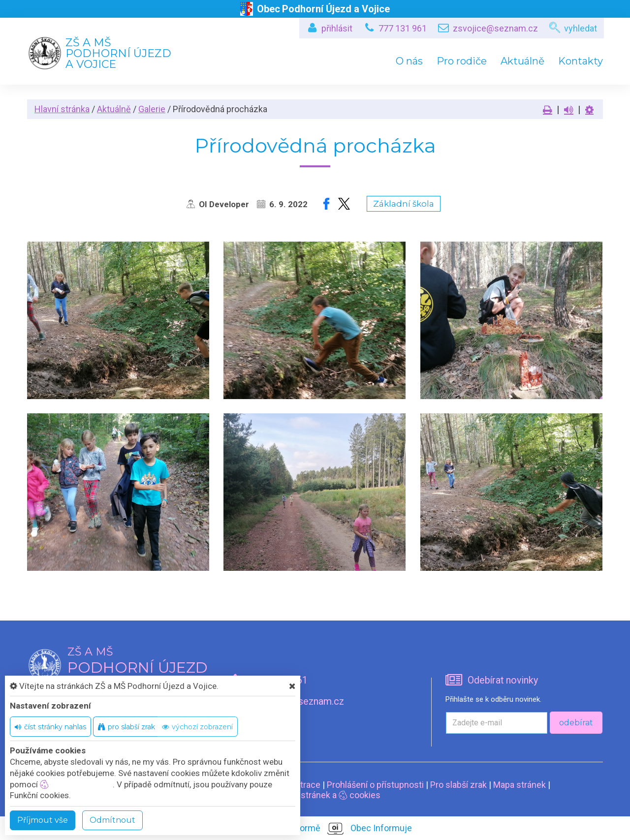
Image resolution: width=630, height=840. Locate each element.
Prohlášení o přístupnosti (375, 785)
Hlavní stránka (62, 109)
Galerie (152, 109)
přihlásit (337, 28)
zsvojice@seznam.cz (495, 28)
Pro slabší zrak (458, 785)
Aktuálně (522, 61)
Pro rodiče (462, 61)
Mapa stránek (520, 785)
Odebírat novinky (503, 680)
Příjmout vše (43, 820)
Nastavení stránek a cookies (315, 795)
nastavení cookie (76, 784)
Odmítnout (112, 820)
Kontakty (581, 61)
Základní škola (404, 204)
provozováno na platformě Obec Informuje (315, 829)
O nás (409, 61)
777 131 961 (403, 28)
